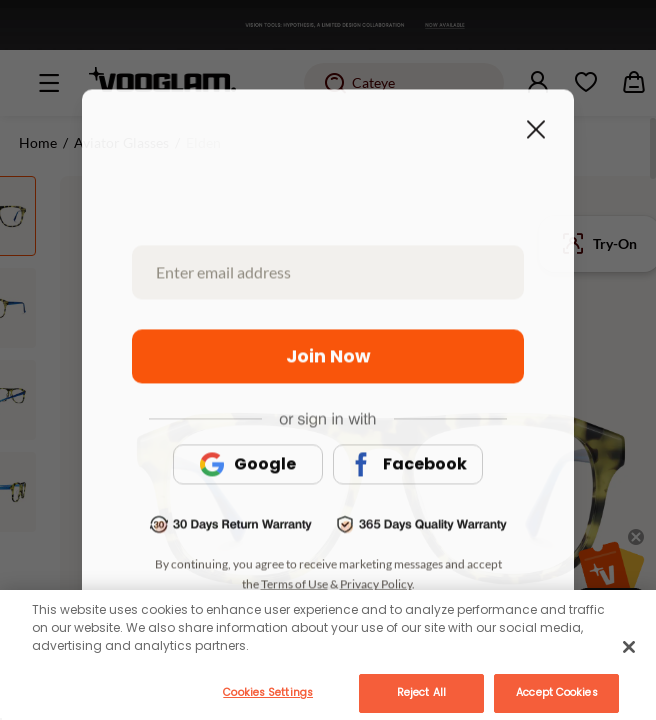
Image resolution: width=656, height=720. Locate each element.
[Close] (629, 647)
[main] (328, 655)
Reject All (421, 692)
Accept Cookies (556, 692)
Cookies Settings (268, 692)
